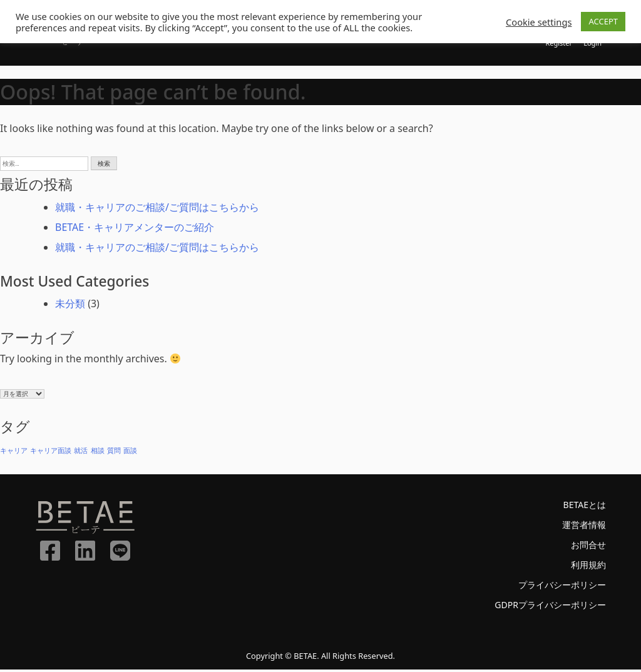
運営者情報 (581, 527)
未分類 (70, 306)
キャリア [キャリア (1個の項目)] (14, 453)
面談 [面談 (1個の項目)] (130, 453)
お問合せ (586, 547)
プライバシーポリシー (556, 587)
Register (554, 44)
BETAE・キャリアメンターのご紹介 (135, 230)
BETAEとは (582, 507)
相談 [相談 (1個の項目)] (98, 453)
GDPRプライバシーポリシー (542, 607)
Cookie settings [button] (539, 22)
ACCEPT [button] (603, 21)
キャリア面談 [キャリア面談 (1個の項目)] (51, 453)
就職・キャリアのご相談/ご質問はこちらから (157, 210)
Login (591, 44)
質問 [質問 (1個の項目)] (114, 453)
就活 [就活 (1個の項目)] (81, 453)
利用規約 (586, 567)
